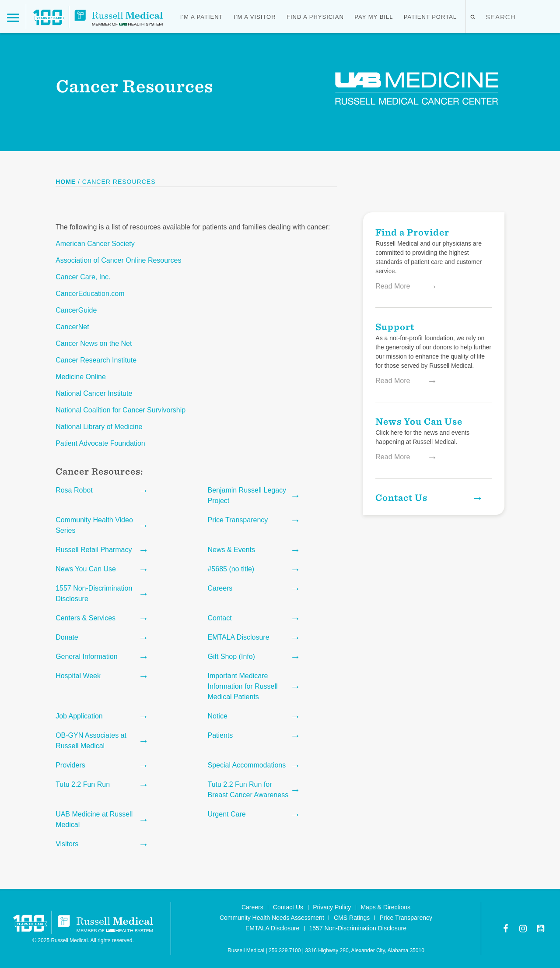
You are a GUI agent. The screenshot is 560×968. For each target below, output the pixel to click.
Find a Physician (315, 17)
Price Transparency (406, 918)
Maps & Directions (385, 907)
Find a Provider (412, 232)
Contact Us (428, 497)
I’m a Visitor (255, 17)
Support (395, 326)
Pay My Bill (374, 17)
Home (66, 182)
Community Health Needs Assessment (272, 918)
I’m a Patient (202, 17)
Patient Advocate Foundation (100, 443)
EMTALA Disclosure (272, 928)
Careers (252, 907)
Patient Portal (430, 17)
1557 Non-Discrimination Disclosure (358, 928)
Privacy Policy (332, 907)
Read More (402, 286)
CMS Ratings (352, 918)
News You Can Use (419, 421)
